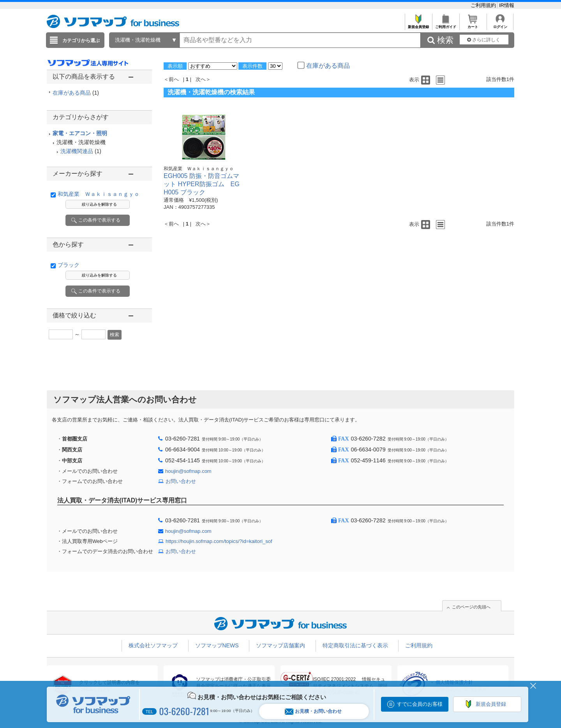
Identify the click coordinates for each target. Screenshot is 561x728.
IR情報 (507, 5)
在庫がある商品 (76, 93)
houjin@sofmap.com (188, 471)
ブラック (69, 265)
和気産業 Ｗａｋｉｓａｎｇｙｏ (99, 194)
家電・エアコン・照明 (80, 133)
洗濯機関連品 (77, 151)
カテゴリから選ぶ (81, 41)
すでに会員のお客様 (420, 704)
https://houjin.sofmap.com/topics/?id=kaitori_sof (219, 541)
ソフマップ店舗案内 (280, 645)
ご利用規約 (484, 5)
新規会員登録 (418, 25)
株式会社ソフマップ (153, 645)
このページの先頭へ (471, 607)
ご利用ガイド (445, 25)
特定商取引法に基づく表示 (355, 645)
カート (473, 25)
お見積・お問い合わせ (313, 711)
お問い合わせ (181, 481)
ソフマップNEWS (217, 645)
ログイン (500, 25)
